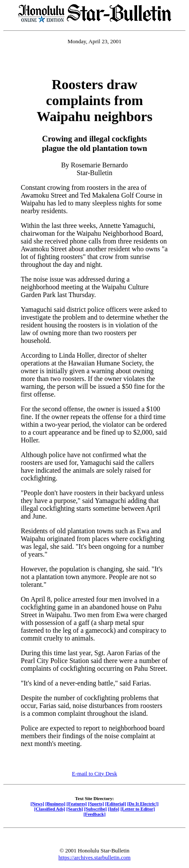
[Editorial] (115, 804)
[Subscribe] (96, 809)
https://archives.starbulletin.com (94, 857)
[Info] (114, 809)
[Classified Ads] (50, 809)
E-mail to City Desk (94, 774)
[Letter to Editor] (138, 809)
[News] (37, 804)
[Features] (77, 804)
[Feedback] (94, 814)
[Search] (75, 809)
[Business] (55, 804)
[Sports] (96, 804)
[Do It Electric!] (143, 804)
